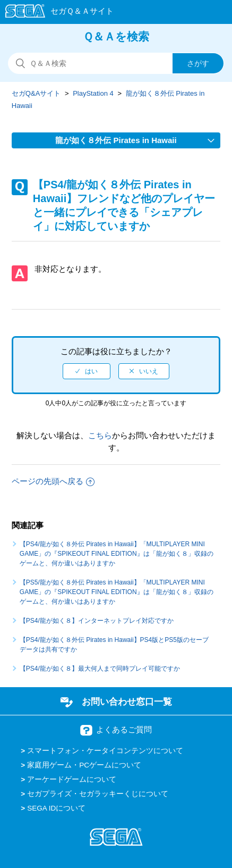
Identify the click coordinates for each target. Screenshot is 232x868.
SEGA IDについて (56, 808)
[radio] (87, 371)
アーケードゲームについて (72, 779)
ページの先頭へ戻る (53, 481)
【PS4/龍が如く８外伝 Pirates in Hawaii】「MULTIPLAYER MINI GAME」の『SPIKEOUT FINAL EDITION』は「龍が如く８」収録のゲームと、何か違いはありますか (117, 554)
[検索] (116, 63)
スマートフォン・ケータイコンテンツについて (105, 751)
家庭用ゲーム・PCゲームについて (84, 765)
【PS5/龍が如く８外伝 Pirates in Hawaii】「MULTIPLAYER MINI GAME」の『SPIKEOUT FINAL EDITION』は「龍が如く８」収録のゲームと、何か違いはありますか (117, 592)
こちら (100, 435)
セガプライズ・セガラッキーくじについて (98, 794)
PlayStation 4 (93, 93)
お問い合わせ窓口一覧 (127, 702)
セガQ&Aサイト (36, 93)
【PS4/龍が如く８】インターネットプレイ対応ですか (97, 621)
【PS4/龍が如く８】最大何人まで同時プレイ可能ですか (100, 669)
